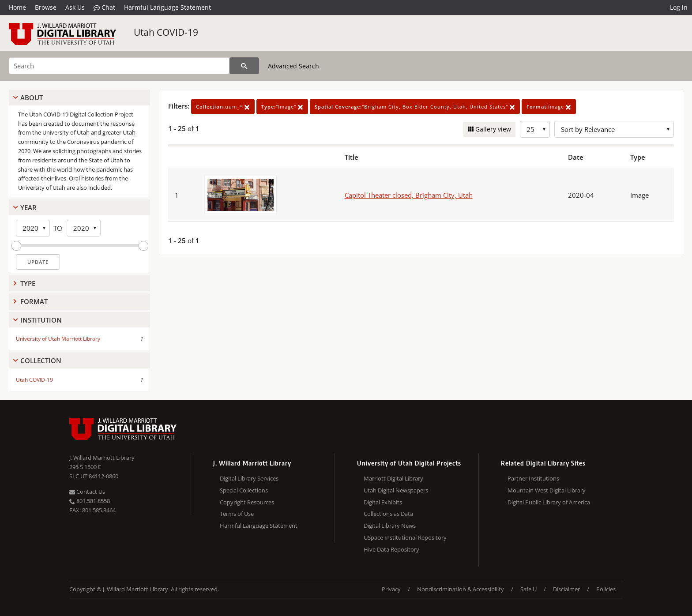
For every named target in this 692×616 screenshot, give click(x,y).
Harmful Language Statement (167, 7)
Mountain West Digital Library (547, 490)
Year (28, 207)
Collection (41, 361)
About (32, 98)
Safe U (528, 589)
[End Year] (84, 228)
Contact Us (87, 492)
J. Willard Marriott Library (102, 458)
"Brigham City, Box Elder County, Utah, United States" (415, 107)
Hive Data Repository (391, 549)
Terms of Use (237, 514)
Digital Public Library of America (549, 502)
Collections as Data (388, 514)
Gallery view (492, 129)
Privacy (391, 589)
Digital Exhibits (383, 502)
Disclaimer (566, 589)
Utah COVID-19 (166, 32)
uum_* (223, 107)
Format (34, 301)
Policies (606, 589)
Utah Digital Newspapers (396, 490)
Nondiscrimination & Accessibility (461, 589)
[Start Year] (33, 228)
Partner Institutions (533, 478)
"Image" (282, 107)
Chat (104, 8)
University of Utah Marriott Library (58, 339)
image (549, 107)
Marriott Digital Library (393, 478)
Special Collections (244, 490)
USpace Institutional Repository (405, 537)
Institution (41, 320)
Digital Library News (390, 526)
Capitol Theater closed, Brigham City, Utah (409, 195)
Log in (679, 7)
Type (28, 283)
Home (17, 7)
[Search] (119, 66)
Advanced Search (293, 66)
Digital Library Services (249, 478)
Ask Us (75, 7)
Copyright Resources (247, 502)
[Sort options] (614, 129)
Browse (46, 7)
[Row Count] (535, 129)
